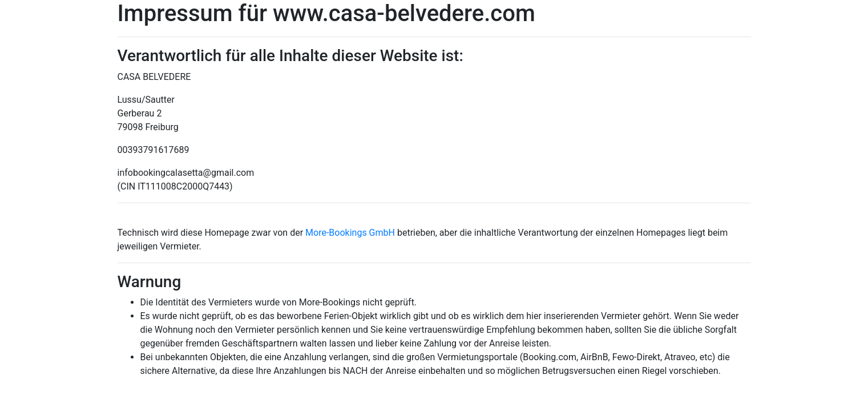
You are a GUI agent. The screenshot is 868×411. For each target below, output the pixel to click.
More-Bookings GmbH (351, 233)
